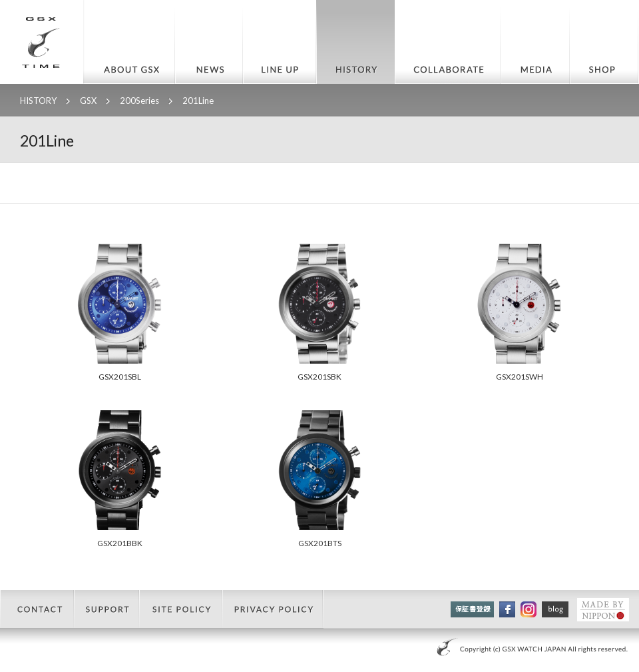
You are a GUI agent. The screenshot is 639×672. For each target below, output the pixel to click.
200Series (139, 101)
